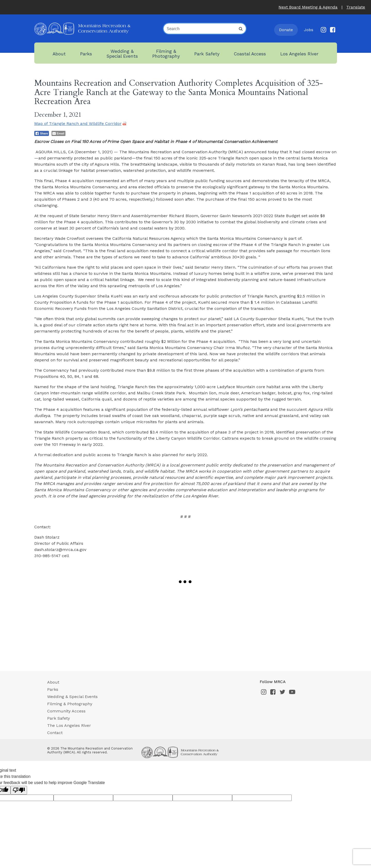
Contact (55, 733)
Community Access (66, 711)
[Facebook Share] (42, 133)
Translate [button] (356, 7)
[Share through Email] (58, 133)
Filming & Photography (70, 704)
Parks (53, 689)
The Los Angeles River (69, 725)
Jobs (309, 30)
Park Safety (58, 718)
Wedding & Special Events (72, 697)
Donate (286, 30)
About (53, 682)
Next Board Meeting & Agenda (308, 7)
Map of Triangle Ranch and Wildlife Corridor (78, 124)
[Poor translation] (19, 790)
